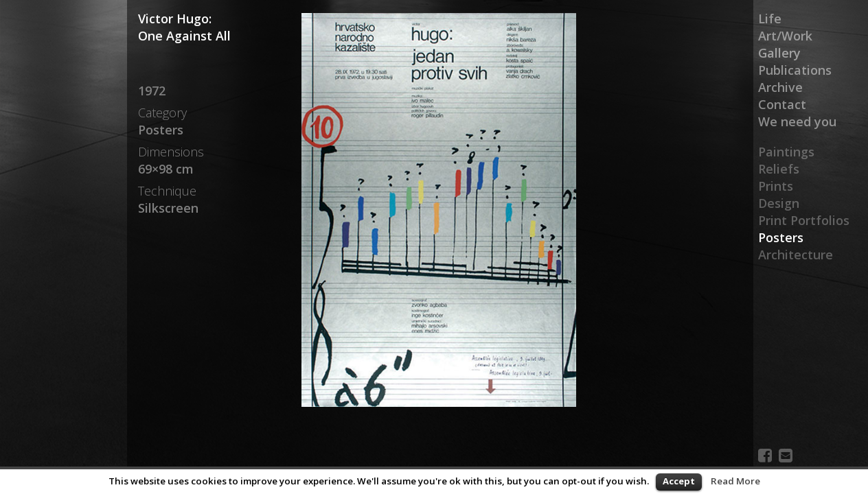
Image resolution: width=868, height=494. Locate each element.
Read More (735, 481)
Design (779, 203)
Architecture (796, 255)
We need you (797, 121)
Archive (780, 87)
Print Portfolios (804, 220)
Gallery (779, 53)
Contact (782, 104)
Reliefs (779, 169)
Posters (781, 237)
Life (770, 19)
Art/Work (785, 36)
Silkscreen (168, 208)
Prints (776, 186)
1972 (152, 91)
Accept (679, 481)
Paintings (786, 152)
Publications (795, 70)
